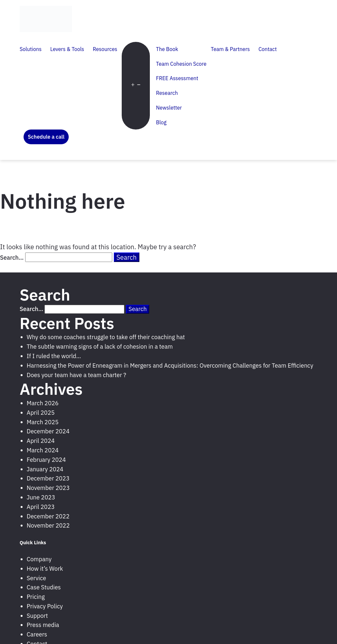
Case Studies (44, 587)
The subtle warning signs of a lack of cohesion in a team (100, 347)
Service (36, 578)
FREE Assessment (177, 78)
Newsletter (169, 108)
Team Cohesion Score (181, 64)
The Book (167, 49)
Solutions (31, 49)
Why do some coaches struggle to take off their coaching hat (106, 337)
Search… (12, 258)
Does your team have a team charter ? (77, 375)
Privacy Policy (45, 606)
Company (39, 559)
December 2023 (48, 478)
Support (37, 616)
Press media (43, 625)
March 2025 (43, 422)
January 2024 (45, 469)
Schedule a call (46, 137)
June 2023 (41, 497)
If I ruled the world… (54, 356)
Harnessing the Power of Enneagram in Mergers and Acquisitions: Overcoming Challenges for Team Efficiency (170, 366)
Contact (268, 49)
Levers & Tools (67, 49)
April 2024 (41, 441)
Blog (161, 122)
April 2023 (41, 507)
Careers (37, 634)
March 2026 (43, 403)
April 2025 (41, 413)
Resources (105, 49)
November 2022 (48, 525)
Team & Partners (230, 49)
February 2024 (46, 460)
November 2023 (48, 488)
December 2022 (48, 516)
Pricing (36, 597)
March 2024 (43, 450)
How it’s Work (45, 569)
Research (167, 93)
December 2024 (48, 431)
